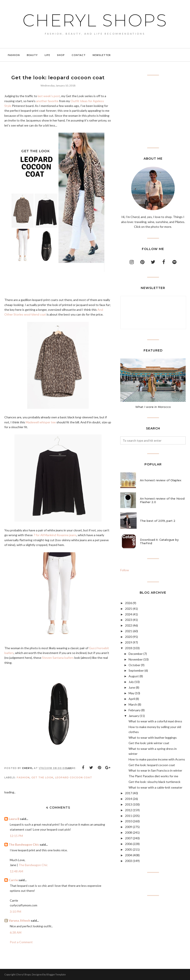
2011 (129, 816)
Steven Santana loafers (58, 658)
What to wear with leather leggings (153, 738)
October (134, 665)
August (134, 676)
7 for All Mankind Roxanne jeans (55, 535)
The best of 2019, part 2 (158, 521)
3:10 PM (15, 912)
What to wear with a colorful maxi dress (155, 721)
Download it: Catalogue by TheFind (159, 541)
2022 (129, 625)
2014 (129, 799)
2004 (129, 855)
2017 (129, 793)
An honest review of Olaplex (161, 480)
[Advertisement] (153, 112)
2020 (129, 637)
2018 (129, 648)
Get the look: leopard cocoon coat (152, 765)
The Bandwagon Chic (24, 844)
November (136, 659)
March (133, 704)
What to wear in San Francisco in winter (155, 770)
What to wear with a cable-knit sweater (155, 787)
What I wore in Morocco (153, 407)
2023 (129, 620)
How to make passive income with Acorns (157, 759)
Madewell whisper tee (41, 422)
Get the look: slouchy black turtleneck (154, 782)
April (132, 699)
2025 (129, 609)
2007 (129, 838)
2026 (129, 603)
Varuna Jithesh (19, 920)
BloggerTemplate (56, 974)
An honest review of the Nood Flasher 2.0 (162, 500)
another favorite (47, 101)
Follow (125, 570)
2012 (129, 810)
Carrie (13, 880)
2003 (129, 861)
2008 (129, 832)
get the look (42, 777)
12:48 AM (16, 871)
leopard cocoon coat (74, 777)
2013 (129, 804)
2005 (129, 849)
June (132, 687)
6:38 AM (16, 932)
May (131, 693)
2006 (129, 844)
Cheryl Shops (95, 20)
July (131, 682)
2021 (129, 631)
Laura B (14, 819)
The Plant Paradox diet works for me (153, 776)
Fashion (23, 777)
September (136, 670)
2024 (129, 614)
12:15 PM (16, 836)
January (134, 716)
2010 (129, 821)
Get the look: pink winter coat (149, 743)
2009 (129, 827)
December (136, 654)
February (135, 710)
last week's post (49, 96)
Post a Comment (21, 942)
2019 (129, 642)
